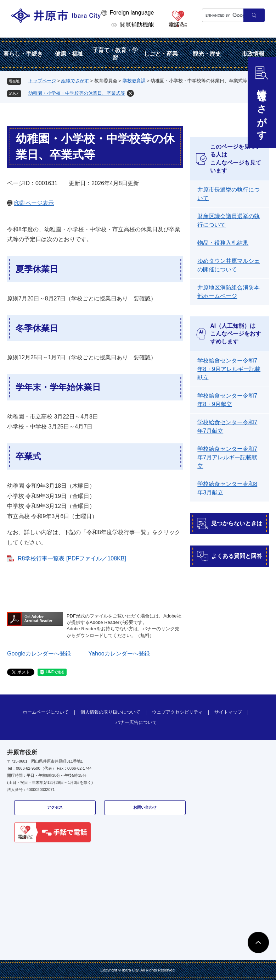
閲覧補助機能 (137, 25)
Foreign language (132, 13)
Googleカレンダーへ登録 (39, 654)
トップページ (42, 81)
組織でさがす (75, 81)
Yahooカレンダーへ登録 (119, 654)
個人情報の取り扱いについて (110, 712)
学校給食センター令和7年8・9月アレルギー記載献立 (229, 369)
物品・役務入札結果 (223, 243)
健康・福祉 (69, 54)
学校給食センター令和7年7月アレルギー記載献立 (227, 457)
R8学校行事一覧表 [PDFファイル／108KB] (72, 558)
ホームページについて (46, 712)
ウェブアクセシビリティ (177, 712)
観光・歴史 (207, 54)
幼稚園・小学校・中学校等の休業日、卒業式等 (77, 93)
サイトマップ (228, 712)
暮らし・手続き (23, 54)
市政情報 (253, 54)
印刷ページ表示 (34, 203)
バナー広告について (136, 722)
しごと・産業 (161, 54)
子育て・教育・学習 (115, 54)
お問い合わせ (145, 807)
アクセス (55, 807)
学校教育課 (134, 81)
